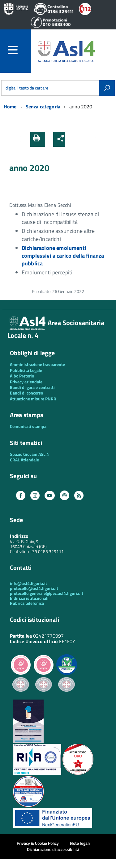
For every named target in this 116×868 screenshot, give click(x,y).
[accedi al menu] (19, 50)
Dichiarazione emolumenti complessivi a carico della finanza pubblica (63, 256)
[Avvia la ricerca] (107, 88)
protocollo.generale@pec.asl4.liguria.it (47, 593)
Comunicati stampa (28, 426)
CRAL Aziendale (24, 460)
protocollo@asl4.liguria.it (34, 588)
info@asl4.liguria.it (28, 583)
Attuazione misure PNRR (33, 399)
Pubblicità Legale (26, 370)
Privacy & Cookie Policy (38, 843)
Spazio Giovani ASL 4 (29, 454)
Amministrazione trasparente (37, 364)
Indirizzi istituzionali (29, 598)
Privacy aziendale (26, 382)
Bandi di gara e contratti (32, 387)
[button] (72, 139)
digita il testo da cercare (27, 88)
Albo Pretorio (22, 376)
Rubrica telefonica (27, 603)
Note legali (80, 843)
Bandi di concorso (26, 393)
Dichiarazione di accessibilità (53, 849)
